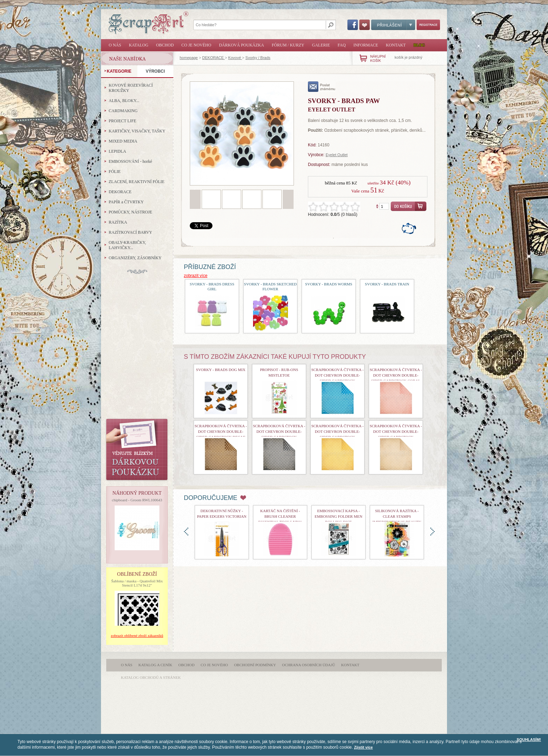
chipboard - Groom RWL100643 (137, 500)
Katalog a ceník (155, 665)
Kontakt (396, 45)
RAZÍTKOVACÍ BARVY (131, 232)
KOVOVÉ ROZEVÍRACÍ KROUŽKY (131, 88)
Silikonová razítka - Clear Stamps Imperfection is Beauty (397, 516)
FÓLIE (115, 172)
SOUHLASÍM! (529, 740)
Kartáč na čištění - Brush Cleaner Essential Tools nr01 (280, 516)
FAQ (342, 45)
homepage (189, 58)
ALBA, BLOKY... (124, 101)
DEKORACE (214, 58)
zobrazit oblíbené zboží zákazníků (137, 635)
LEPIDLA (117, 151)
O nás (115, 45)
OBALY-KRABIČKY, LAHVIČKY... (127, 245)
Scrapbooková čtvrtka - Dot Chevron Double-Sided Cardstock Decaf (221, 431)
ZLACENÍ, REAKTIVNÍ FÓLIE (137, 182)
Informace (366, 45)
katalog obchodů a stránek (151, 677)
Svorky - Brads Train (387, 284)
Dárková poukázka (241, 45)
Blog (419, 45)
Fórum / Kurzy (288, 45)
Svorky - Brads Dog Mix (221, 370)
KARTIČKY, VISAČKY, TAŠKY (137, 131)
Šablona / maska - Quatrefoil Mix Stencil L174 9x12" (137, 583)
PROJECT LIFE (122, 121)
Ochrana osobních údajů (309, 665)
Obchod (165, 45)
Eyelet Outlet (337, 155)
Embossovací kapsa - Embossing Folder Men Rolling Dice (338, 516)
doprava (432, 532)
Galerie (321, 45)
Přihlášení (393, 25)
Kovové (235, 58)
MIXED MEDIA (123, 141)
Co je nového (196, 45)
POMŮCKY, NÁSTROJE (130, 212)
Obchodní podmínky (255, 665)
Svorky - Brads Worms (329, 284)
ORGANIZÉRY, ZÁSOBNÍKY (135, 258)
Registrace (428, 25)
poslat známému (322, 87)
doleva (186, 532)
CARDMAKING (123, 111)
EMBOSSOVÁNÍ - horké (130, 161)
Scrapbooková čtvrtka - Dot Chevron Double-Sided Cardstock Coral (396, 375)
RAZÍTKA (118, 222)
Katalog (139, 45)
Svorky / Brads (258, 58)
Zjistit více (363, 747)
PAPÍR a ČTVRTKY (126, 202)
